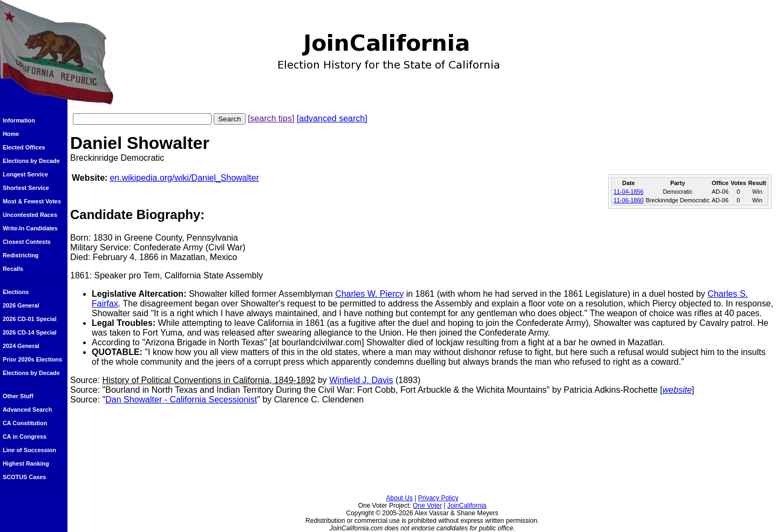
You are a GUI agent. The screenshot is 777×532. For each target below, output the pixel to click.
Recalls (13, 269)
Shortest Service (26, 188)
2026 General (21, 305)
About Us (400, 498)
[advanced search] (332, 118)
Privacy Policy (438, 498)
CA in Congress (25, 436)
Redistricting (21, 255)
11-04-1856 (629, 192)
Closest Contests (27, 242)
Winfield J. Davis (361, 380)
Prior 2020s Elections (32, 359)
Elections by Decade (31, 161)
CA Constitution (25, 423)
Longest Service (25, 174)
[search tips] (271, 118)
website (677, 390)
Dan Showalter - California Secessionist (181, 400)
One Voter (427, 506)
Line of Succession (29, 450)
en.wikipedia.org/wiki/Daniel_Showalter (184, 178)
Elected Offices (24, 147)
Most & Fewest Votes (32, 201)
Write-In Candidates (30, 228)
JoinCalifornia (467, 506)
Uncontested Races (30, 215)
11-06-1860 (629, 200)
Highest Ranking (26, 463)
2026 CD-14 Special (30, 332)
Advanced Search (27, 410)
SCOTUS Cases (24, 477)
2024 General (21, 346)
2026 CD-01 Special (30, 319)
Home (11, 134)
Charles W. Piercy (369, 294)
